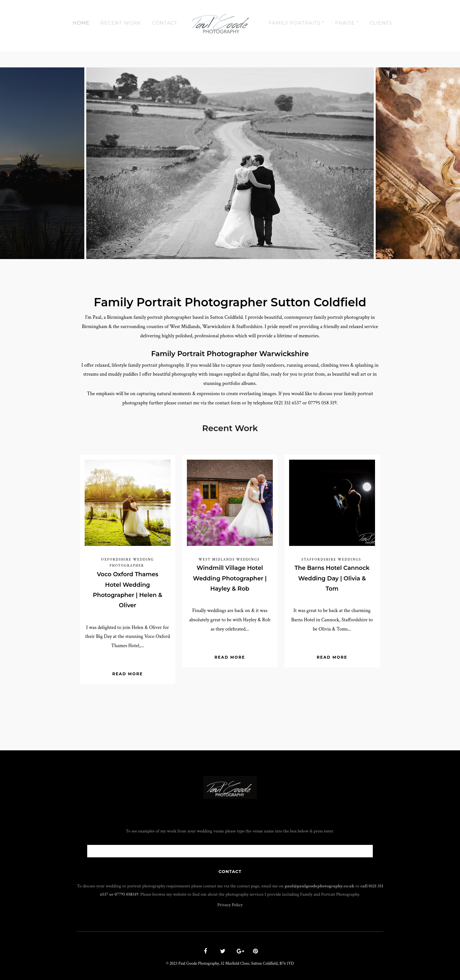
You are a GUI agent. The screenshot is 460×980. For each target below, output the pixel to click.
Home (81, 23)
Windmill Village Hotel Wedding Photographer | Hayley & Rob (230, 578)
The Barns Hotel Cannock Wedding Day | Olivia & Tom (332, 578)
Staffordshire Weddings (331, 560)
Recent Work (121, 23)
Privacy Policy (230, 905)
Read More (127, 674)
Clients (381, 23)
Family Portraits (295, 23)
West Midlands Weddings (229, 560)
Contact (165, 23)
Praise (345, 23)
